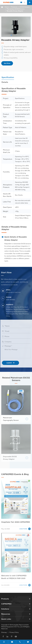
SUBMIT (11, 363)
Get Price (7, 63)
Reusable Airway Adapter (15, 11)
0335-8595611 (10, 300)
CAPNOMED (6, 604)
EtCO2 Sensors (25, 7)
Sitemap (4, 632)
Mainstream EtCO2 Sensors (16, 9)
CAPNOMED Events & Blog (15, 475)
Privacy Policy (14, 632)
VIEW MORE (25, 528)
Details (6, 82)
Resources (6, 614)
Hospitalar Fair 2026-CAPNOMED (16, 521)
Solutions (5, 609)
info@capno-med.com (12, 292)
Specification (9, 77)
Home (7, 7)
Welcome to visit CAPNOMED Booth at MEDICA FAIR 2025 (14, 576)
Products (14, 7)
